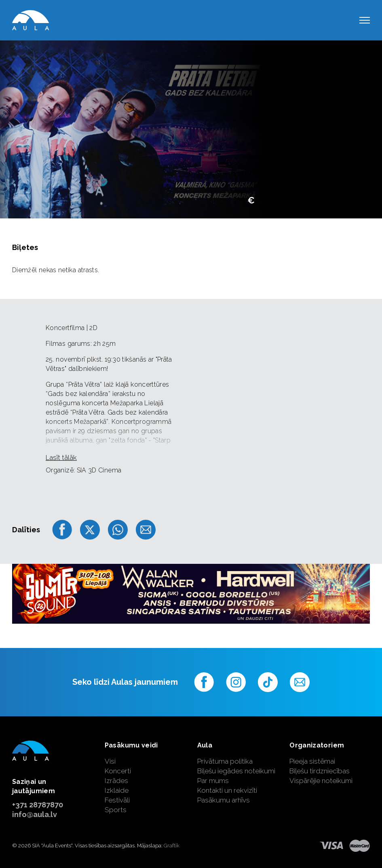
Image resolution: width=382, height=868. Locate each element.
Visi (110, 761)
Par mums (213, 781)
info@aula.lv (35, 814)
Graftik (172, 846)
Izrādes (116, 781)
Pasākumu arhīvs (224, 800)
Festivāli (117, 800)
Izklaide (117, 790)
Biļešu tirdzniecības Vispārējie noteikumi (321, 776)
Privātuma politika (225, 761)
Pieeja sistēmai (312, 761)
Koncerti (118, 771)
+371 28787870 (38, 805)
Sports (116, 810)
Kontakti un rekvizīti (227, 790)
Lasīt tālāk (61, 457)
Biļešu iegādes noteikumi (236, 771)
